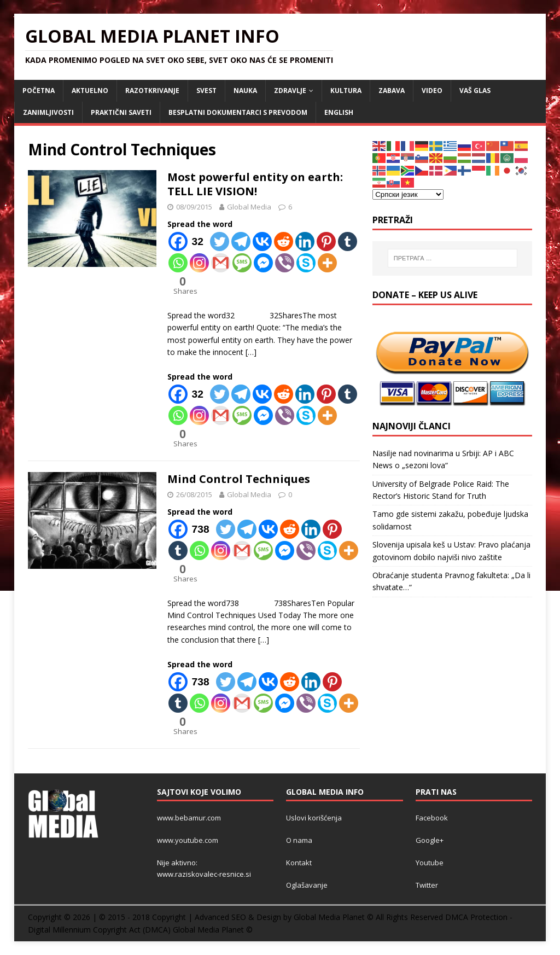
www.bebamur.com (189, 818)
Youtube (430, 863)
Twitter (427, 885)
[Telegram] (241, 241)
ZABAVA (392, 91)
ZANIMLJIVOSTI (48, 112)
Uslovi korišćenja (314, 818)
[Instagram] (199, 263)
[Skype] (306, 263)
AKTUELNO (90, 91)
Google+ (430, 840)
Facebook (432, 818)
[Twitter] (220, 241)
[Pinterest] (326, 241)
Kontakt (299, 863)
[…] (251, 352)
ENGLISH (339, 112)
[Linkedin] (305, 241)
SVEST (206, 91)
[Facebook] (188, 241)
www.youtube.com (188, 840)
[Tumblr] (348, 241)
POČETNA (39, 91)
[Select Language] (408, 194)
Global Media (249, 207)
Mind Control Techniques (239, 479)
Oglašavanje (307, 885)
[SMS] (242, 263)
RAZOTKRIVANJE (152, 91)
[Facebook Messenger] (263, 263)
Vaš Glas (475, 91)
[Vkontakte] (262, 241)
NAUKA (245, 91)
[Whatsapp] (178, 263)
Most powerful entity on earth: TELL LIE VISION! (255, 184)
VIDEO (432, 91)
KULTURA (346, 91)
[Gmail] (221, 263)
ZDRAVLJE (290, 91)
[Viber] (285, 263)
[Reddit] (284, 241)
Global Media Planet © (213, 930)
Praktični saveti (121, 112)
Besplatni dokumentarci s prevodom (238, 112)
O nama (299, 840)
